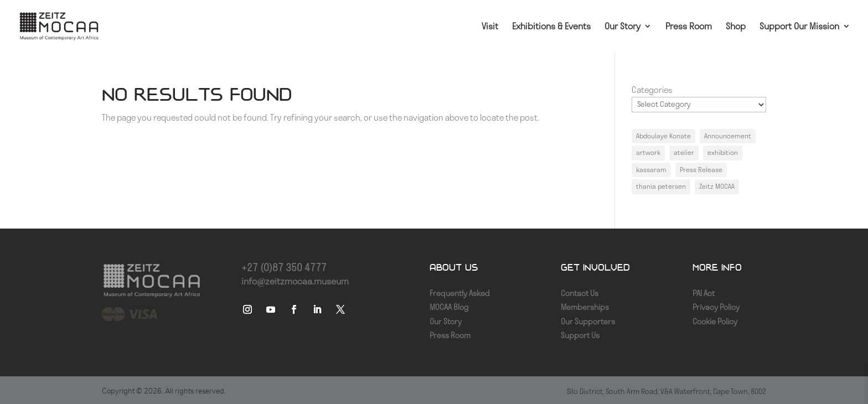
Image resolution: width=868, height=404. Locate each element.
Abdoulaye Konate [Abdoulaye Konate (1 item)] (663, 136)
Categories (652, 90)
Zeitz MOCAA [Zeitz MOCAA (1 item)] (717, 186)
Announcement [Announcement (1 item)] (728, 136)
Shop (736, 27)
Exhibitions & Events (551, 27)
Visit (490, 27)
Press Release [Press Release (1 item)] (701, 170)
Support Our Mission (799, 27)
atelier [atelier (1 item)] (684, 152)
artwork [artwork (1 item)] (648, 152)
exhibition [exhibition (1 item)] (723, 152)
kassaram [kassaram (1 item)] (651, 170)
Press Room (689, 27)
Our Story (622, 27)
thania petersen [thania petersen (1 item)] (661, 186)
